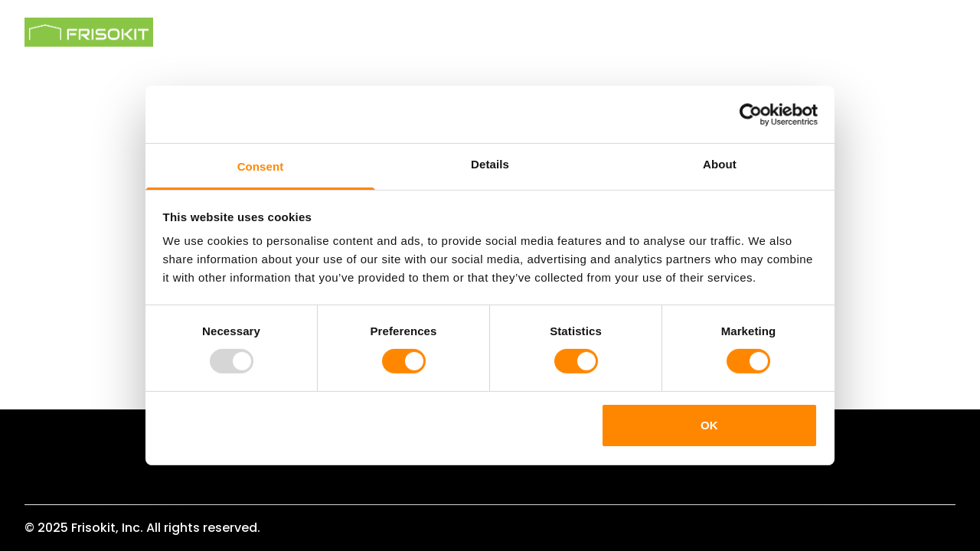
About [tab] (720, 164)
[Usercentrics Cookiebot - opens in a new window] (751, 114)
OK (709, 425)
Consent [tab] (261, 166)
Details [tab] (490, 164)
